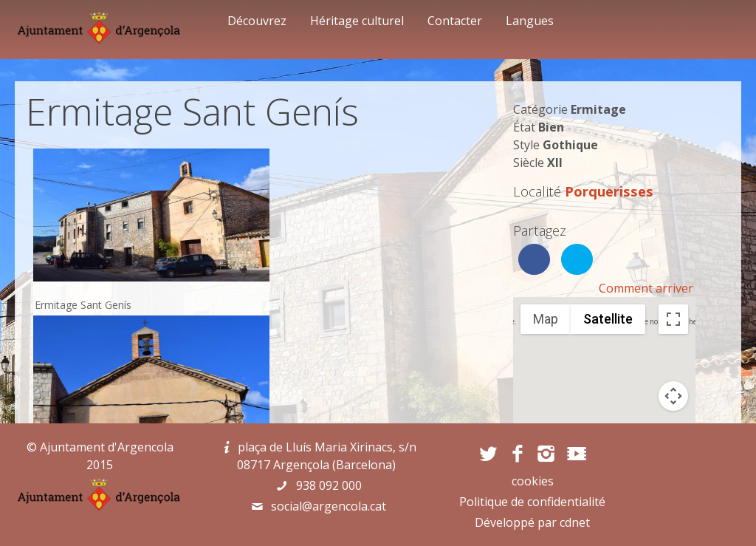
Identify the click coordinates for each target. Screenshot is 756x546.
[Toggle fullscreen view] (673, 319)
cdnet (575, 522)
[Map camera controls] (673, 396)
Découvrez (257, 21)
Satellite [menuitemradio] (608, 319)
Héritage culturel (357, 21)
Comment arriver (646, 288)
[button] (604, 376)
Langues (530, 21)
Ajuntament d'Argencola (107, 447)
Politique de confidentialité (532, 502)
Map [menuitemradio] (546, 319)
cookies (533, 481)
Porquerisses (609, 191)
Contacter (455, 21)
